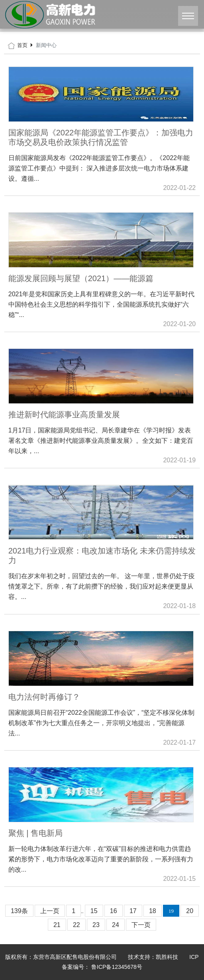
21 (57, 925)
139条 (19, 911)
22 (76, 925)
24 (116, 925)
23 (96, 925)
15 (94, 911)
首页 (22, 45)
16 (114, 911)
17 (133, 911)
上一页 (50, 911)
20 (190, 911)
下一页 (141, 925)
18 (153, 911)
